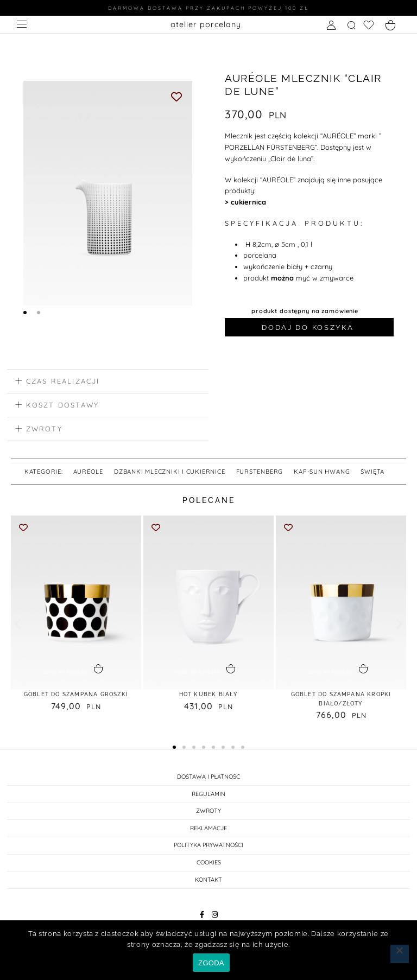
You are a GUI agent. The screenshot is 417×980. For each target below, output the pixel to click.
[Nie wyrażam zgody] (400, 954)
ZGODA (211, 963)
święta (372, 472)
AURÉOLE (89, 472)
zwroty (44, 428)
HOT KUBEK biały (208, 698)
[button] (108, 381)
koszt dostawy (63, 405)
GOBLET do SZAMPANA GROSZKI (76, 703)
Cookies (209, 867)
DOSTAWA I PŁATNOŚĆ (208, 781)
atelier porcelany (206, 24)
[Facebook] (202, 919)
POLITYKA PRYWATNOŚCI (208, 850)
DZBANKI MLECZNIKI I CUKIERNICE (170, 472)
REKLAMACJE (208, 832)
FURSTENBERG (260, 472)
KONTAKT (208, 884)
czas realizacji (63, 381)
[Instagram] (215, 919)
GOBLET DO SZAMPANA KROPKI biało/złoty (341, 703)
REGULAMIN (208, 798)
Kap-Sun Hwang (322, 472)
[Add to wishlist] (177, 96)
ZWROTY (208, 815)
